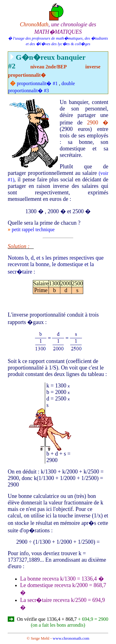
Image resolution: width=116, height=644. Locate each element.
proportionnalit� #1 (37, 83)
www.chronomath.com (71, 638)
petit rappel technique (33, 229)
